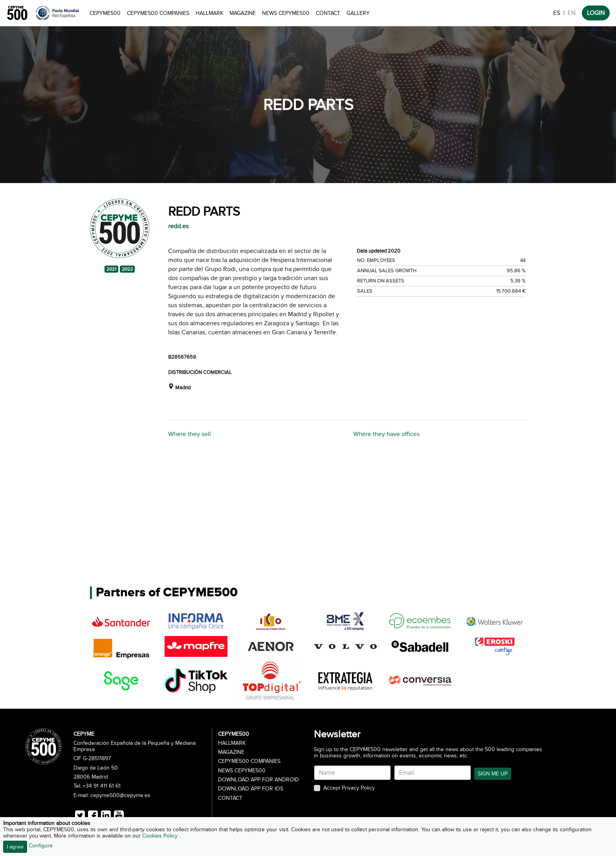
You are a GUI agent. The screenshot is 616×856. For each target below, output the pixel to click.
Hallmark (209, 13)
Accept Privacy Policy (349, 788)
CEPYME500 (105, 13)
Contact (328, 13)
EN (572, 13)
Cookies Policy (161, 836)
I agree (15, 847)
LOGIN (596, 13)
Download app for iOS (251, 789)
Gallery (358, 13)
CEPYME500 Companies (158, 13)
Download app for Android (258, 780)
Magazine (243, 13)
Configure (41, 846)
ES (557, 13)
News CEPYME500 (286, 13)
